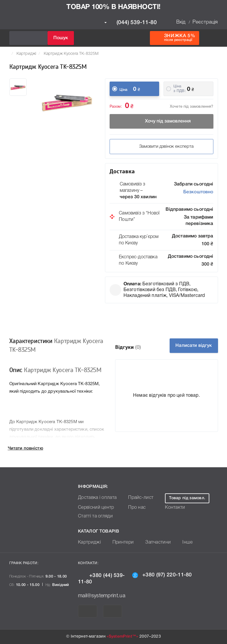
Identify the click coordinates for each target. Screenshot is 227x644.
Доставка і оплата (95, 498)
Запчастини (152, 543)
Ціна (124, 90)
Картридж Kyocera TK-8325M (71, 54)
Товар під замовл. (184, 498)
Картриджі (26, 54)
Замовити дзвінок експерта (161, 147)
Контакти (171, 508)
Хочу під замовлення (161, 121)
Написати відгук (194, 346)
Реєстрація (205, 22)
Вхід (181, 22)
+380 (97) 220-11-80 (162, 575)
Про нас (132, 508)
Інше (179, 543)
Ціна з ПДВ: (180, 89)
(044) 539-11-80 (131, 23)
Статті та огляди (94, 516)
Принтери (119, 543)
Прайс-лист (136, 498)
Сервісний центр (94, 508)
